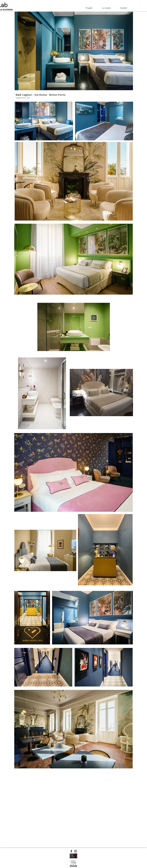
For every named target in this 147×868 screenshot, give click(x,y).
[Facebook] (71, 851)
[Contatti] (123, 8)
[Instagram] (76, 851)
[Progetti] (89, 8)
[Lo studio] (106, 8)
